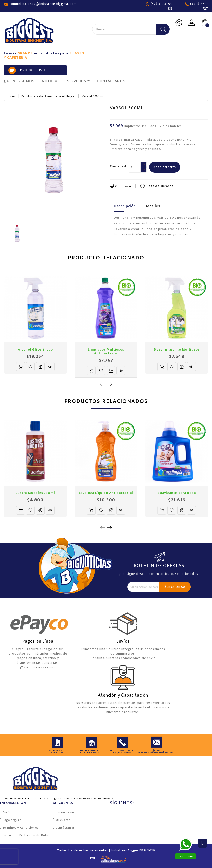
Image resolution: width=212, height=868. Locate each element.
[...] (116, 799)
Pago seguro (12, 820)
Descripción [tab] (125, 206)
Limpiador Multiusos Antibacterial (106, 351)
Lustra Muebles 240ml (35, 493)
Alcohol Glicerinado (35, 349)
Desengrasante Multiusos (177, 349)
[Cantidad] (135, 167)
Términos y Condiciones (20, 828)
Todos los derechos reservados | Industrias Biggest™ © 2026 (106, 850)
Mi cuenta (63, 820)
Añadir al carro (165, 167)
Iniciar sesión (66, 812)
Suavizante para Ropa (177, 493)
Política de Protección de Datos (26, 835)
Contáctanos (65, 828)
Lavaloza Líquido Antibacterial (106, 493)
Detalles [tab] (152, 206)
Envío (7, 812)
